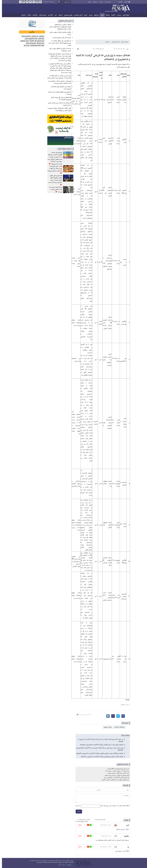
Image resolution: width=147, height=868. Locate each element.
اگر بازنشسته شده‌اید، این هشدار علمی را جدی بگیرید (59, 104)
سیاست (118, 15)
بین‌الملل (95, 15)
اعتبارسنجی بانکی (30, 43)
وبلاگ (28, 15)
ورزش (90, 15)
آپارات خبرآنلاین (26, 2)
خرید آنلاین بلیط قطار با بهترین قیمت (117, 773)
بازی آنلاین (40, 39)
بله (23, 2)
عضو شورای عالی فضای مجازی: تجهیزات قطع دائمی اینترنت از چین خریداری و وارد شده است (54, 179)
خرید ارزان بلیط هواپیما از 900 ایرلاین (117, 769)
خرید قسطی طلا (38, 41)
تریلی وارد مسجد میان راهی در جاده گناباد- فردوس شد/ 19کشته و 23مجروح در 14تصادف (98, 749)
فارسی (125, 2)
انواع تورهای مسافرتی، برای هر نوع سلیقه (116, 775)
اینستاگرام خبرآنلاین (33, 2)
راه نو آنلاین (34, 36)
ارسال (78, 811)
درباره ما (100, 2)
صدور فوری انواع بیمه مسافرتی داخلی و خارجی (114, 780)
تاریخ (85, 15)
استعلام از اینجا (25, 36)
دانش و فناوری (77, 15)
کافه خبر (49, 15)
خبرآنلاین (116, 8)
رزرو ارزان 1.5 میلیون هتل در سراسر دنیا (116, 771)
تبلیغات (94, 2)
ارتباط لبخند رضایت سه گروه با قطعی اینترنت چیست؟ (55, 190)
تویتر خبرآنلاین (29, 2)
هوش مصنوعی (67, 15)
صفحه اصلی (125, 15)
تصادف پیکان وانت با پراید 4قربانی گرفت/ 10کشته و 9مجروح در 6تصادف (100, 745)
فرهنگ (107, 15)
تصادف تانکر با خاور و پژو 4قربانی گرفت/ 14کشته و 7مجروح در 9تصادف (101, 757)
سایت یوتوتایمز (24, 41)
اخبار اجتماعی (114, 42)
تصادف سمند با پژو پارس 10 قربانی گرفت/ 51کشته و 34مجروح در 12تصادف (102, 57)
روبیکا (19, 2)
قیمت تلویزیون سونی (30, 39)
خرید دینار (26, 46)
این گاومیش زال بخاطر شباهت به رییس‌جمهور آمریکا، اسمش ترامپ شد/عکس (59, 43)
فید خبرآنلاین (39, 2)
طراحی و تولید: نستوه (65, 865)
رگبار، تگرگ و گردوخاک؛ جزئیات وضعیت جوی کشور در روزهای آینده (58, 109)
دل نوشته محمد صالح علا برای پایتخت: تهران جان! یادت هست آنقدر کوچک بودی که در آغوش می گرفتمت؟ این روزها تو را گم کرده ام (58, 57)
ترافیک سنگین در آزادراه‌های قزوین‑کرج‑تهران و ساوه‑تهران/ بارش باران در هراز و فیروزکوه (59, 27)
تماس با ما (107, 2)
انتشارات (34, 15)
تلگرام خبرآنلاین (36, 2)
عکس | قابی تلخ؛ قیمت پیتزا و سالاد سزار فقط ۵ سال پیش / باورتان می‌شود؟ (54, 169)
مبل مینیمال (39, 43)
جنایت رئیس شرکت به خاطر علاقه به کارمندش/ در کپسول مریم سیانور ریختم (58, 77)
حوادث (106, 42)
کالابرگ (31, 41)
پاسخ (79, 825)
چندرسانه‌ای (42, 15)
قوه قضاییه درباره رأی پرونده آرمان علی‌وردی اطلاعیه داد (60, 99)
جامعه (101, 15)
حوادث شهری (107, 727)
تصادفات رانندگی (118, 727)
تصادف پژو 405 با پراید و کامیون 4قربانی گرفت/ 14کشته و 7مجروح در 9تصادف (99, 753)
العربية (119, 2)
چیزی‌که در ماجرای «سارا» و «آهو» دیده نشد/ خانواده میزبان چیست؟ (59, 82)
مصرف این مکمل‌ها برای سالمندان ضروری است (60, 88)
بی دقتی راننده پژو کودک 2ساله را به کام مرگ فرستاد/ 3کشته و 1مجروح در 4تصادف (100, 740)
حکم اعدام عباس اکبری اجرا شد (61, 38)
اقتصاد (112, 15)
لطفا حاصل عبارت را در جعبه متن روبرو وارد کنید (114, 806)
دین (55, 15)
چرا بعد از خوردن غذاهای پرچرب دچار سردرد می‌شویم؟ (59, 50)
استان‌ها (23, 15)
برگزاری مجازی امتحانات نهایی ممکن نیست (59, 33)
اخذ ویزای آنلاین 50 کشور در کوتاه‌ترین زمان (115, 778)
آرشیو (89, 2)
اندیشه (59, 15)
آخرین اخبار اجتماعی (64, 21)
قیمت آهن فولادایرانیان (36, 46)
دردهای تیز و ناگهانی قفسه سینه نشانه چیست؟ (59, 93)
